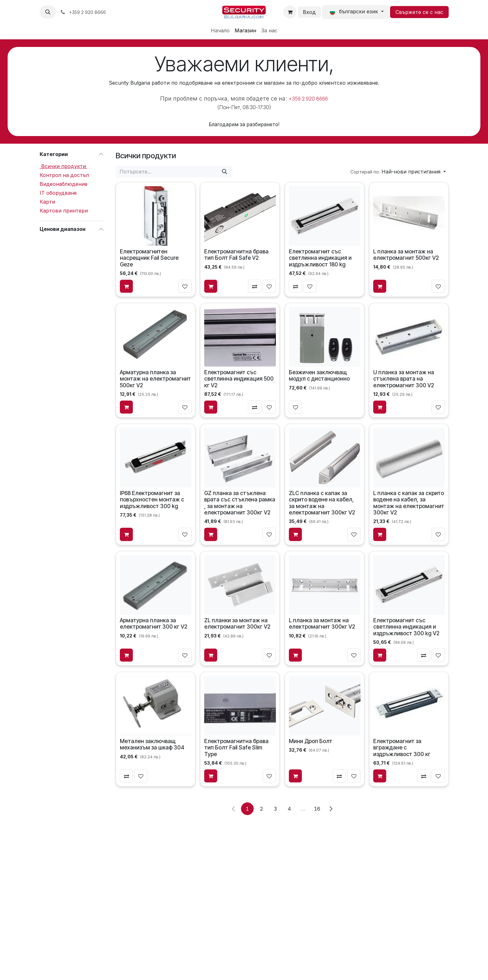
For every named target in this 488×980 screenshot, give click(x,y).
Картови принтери (64, 211)
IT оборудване (58, 193)
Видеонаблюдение (64, 184)
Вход (309, 12)
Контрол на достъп (64, 175)
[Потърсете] (224, 172)
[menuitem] (220, 30)
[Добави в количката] (126, 286)
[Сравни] (255, 286)
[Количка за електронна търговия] (290, 12)
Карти (47, 202)
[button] (48, 12)
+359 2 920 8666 (308, 99)
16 (317, 809)
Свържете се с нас (419, 12)
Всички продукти (64, 166)
